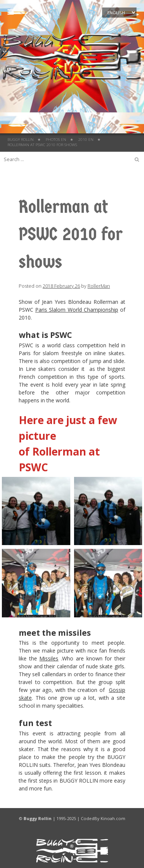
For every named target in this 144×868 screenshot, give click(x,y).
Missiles (49, 658)
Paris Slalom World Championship (77, 310)
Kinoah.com (113, 818)
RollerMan (99, 286)
